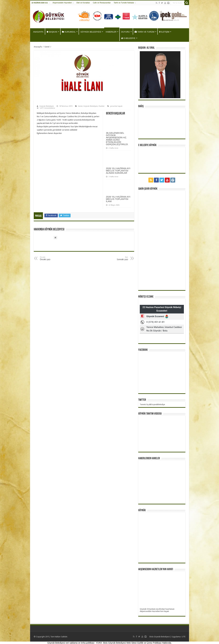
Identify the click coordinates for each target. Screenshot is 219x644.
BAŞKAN (52, 32)
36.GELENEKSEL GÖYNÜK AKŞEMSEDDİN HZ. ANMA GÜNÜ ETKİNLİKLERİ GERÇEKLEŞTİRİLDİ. (117, 139)
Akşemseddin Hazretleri (62, 3)
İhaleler (102, 106)
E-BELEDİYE (128, 38)
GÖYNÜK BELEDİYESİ (91, 32)
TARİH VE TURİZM (144, 32)
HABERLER (111, 32)
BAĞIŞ (141, 106)
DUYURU (125, 32)
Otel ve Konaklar (83, 3)
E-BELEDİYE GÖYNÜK (147, 145)
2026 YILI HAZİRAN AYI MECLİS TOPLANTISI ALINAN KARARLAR (118, 171)
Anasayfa (38, 47)
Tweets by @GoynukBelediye (152, 404)
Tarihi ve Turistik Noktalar (124, 3)
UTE (184, 637)
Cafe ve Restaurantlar (102, 3)
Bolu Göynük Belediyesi (160, 637)
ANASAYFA (38, 32)
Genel (47, 47)
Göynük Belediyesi (47, 106)
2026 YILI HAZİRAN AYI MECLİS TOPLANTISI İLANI (118, 199)
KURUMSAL (69, 32)
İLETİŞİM (164, 32)
